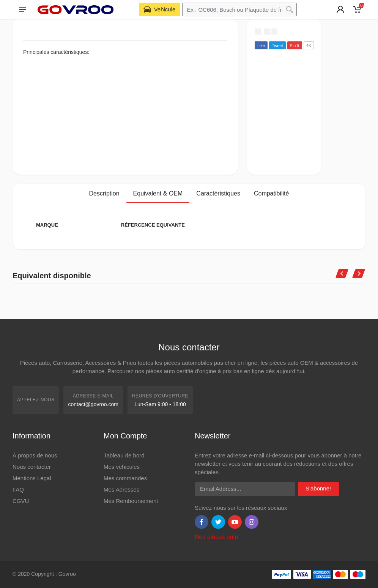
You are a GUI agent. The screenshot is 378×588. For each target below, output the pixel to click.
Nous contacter (32, 467)
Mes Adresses (121, 489)
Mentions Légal (32, 478)
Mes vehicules (122, 467)
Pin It (295, 46)
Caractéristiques (218, 193)
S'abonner (318, 488)
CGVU (21, 501)
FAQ (18, 489)
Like (261, 46)
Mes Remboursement (131, 501)
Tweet (277, 46)
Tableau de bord (124, 455)
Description (104, 193)
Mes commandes (125, 478)
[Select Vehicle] (160, 9)
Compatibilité (271, 193)
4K (309, 46)
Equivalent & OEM (158, 193)
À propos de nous (35, 455)
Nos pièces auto (217, 537)
